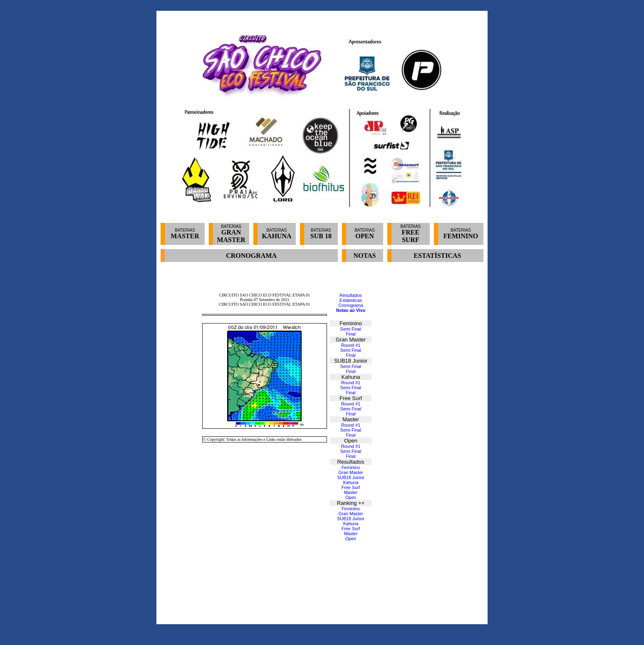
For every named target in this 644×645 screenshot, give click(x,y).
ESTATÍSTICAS (437, 256)
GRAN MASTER (231, 236)
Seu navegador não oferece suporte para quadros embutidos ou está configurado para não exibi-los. (322, 443)
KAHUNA (276, 236)
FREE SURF (411, 236)
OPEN (364, 236)
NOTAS (365, 256)
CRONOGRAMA (251, 256)
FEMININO (461, 236)
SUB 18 (321, 236)
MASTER (185, 236)
